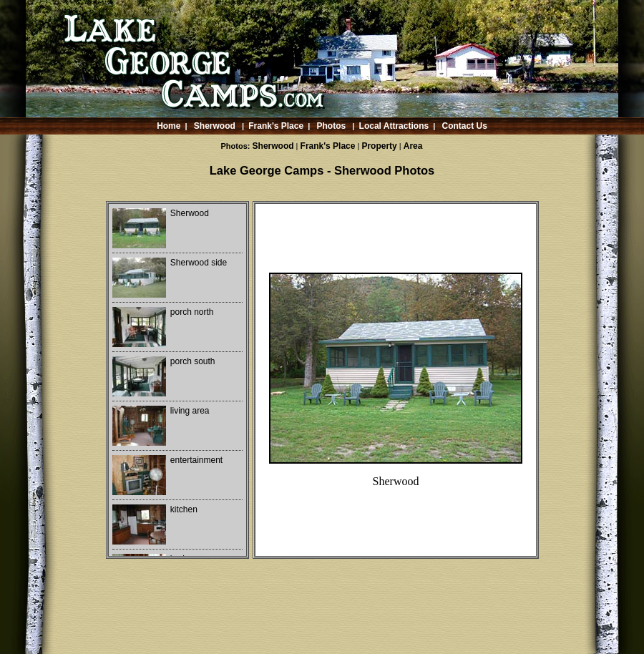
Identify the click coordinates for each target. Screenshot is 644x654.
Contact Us (465, 126)
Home (169, 126)
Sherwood (215, 126)
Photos (332, 126)
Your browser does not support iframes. (177, 380)
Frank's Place (276, 126)
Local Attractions (394, 126)
